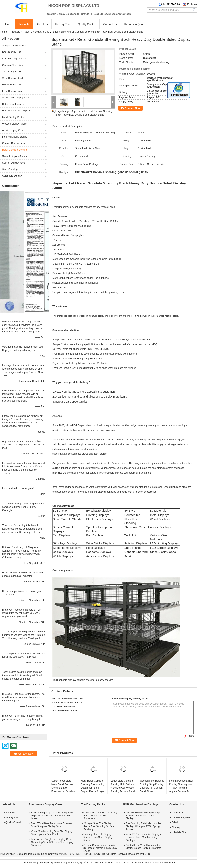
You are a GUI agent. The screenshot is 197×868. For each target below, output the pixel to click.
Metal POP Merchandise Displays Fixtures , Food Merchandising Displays (143, 837)
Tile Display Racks (12, 72)
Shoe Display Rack (12, 52)
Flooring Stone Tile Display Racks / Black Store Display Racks (98, 837)
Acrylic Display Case (13, 130)
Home (7, 24)
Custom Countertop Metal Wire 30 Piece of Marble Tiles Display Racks (100, 848)
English (191, 4)
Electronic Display (12, 85)
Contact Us (110, 24)
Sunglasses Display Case (16, 46)
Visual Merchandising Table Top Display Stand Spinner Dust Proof (52, 833)
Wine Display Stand (13, 78)
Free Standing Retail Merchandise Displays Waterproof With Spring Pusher (143, 826)
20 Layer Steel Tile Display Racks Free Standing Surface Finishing (99, 826)
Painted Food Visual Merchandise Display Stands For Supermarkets (143, 847)
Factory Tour (63, 24)
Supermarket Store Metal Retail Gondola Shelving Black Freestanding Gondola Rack (63, 788)
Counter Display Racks (14, 143)
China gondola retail (27, 854)
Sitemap (176, 827)
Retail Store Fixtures (13, 104)
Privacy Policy (7, 854)
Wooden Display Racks (14, 124)
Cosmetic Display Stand (15, 59)
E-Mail (175, 822)
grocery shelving (105, 680)
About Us (42, 24)
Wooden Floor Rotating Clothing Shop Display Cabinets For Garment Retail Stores (152, 786)
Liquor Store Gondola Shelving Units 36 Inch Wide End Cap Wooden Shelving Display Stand (123, 786)
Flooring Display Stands (15, 137)
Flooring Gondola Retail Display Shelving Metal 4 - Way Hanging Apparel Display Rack (182, 786)
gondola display (67, 680)
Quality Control (87, 24)
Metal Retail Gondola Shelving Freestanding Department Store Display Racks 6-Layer (93, 786)
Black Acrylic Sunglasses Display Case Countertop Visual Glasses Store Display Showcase (52, 842)
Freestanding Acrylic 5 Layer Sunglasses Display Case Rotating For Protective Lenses (52, 816)
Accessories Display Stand (16, 98)
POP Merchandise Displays (17, 111)
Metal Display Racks (13, 117)
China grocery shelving (51, 863)
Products (24, 24)
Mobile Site (179, 832)
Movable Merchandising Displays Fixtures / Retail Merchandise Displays (143, 816)
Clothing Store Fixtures (14, 65)
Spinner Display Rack (13, 163)
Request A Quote (135, 24)
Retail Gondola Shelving (37, 32)
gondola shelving (86, 680)
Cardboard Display (12, 176)
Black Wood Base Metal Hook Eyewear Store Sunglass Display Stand (52, 825)
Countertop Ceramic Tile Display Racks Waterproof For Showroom (100, 816)
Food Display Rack (12, 91)
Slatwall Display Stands (14, 156)
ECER (146, 854)
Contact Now (132, 108)
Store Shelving (10, 169)
